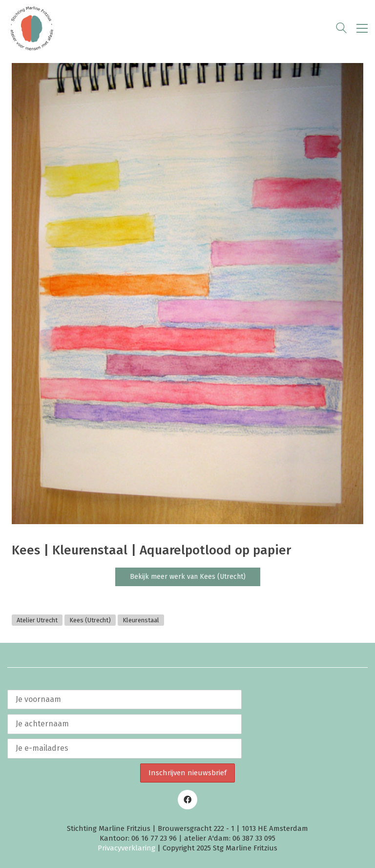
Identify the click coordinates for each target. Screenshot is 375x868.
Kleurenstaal (141, 620)
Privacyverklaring (126, 848)
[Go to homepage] (32, 28)
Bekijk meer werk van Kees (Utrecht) (188, 577)
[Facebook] (187, 800)
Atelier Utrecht (37, 620)
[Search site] (341, 29)
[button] (362, 28)
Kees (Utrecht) (90, 620)
